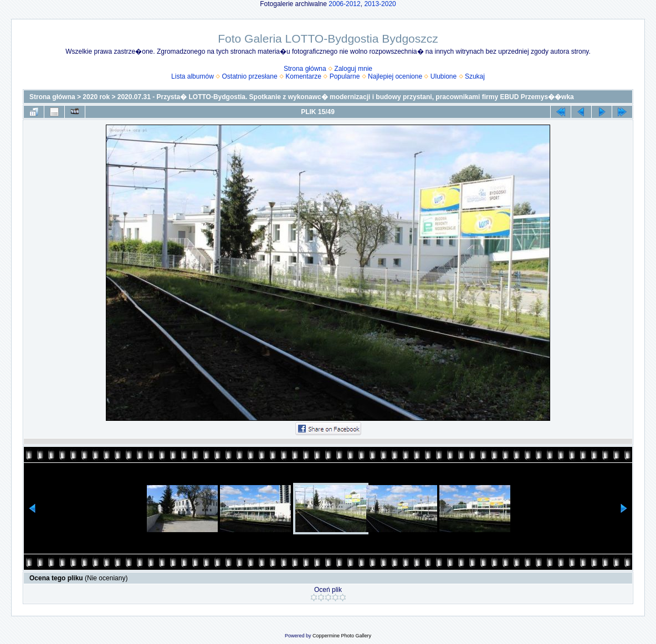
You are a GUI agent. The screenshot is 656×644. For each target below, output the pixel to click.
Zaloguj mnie (353, 69)
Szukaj (475, 76)
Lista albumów (193, 76)
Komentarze (303, 76)
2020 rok (96, 97)
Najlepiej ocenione (395, 76)
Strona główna (305, 69)
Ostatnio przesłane (250, 76)
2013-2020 (380, 4)
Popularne (345, 76)
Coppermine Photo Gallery (342, 636)
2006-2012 (344, 4)
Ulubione (444, 76)
